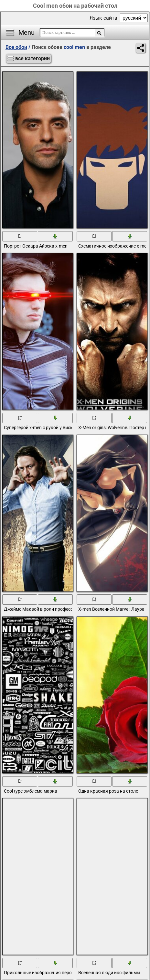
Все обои (16, 47)
